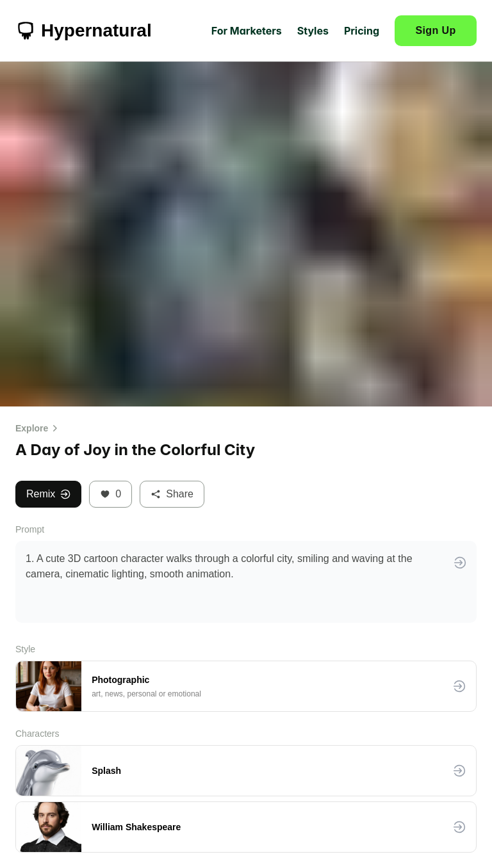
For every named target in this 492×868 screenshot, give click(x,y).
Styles (313, 31)
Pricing (362, 31)
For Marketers (247, 31)
